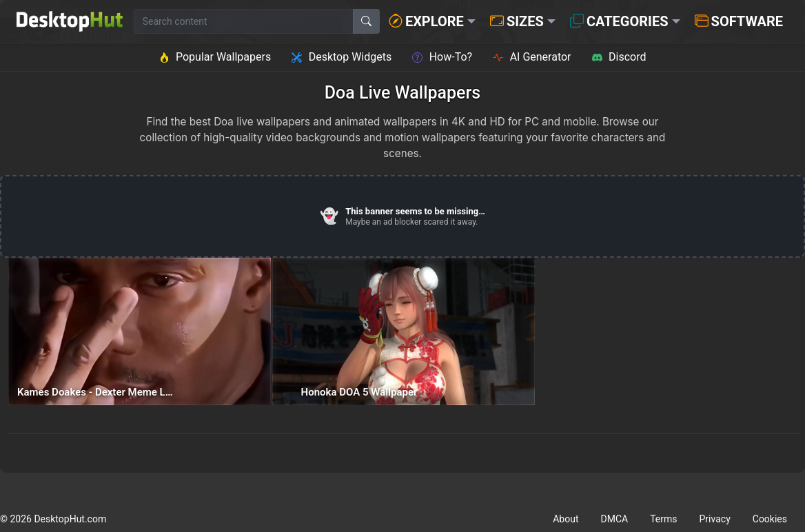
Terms (663, 519)
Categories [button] (619, 21)
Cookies (770, 519)
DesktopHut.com (70, 519)
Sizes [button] (517, 21)
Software (739, 21)
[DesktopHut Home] (70, 21)
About (565, 519)
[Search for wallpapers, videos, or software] (244, 21)
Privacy (715, 519)
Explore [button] (426, 21)
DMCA (615, 519)
